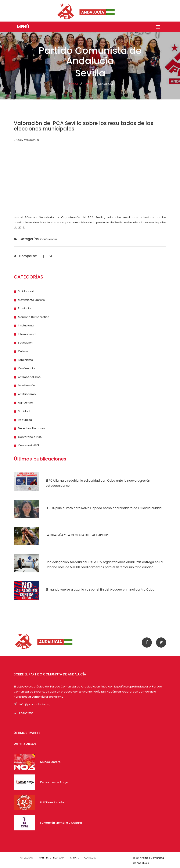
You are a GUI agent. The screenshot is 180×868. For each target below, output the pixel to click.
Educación (25, 343)
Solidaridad (26, 291)
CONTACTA (90, 858)
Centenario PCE (29, 446)
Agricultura (26, 403)
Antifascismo (27, 394)
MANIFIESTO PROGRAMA (51, 858)
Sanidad (24, 411)
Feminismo (26, 360)
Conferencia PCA (30, 437)
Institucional (26, 326)
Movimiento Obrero (31, 300)
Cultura (23, 351)
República (25, 420)
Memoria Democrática (34, 317)
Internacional (27, 334)
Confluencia (26, 368)
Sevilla (88, 84)
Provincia (24, 308)
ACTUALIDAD (26, 858)
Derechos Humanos (32, 428)
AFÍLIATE (74, 858)
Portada (73, 84)
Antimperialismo (29, 377)
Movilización (26, 386)
